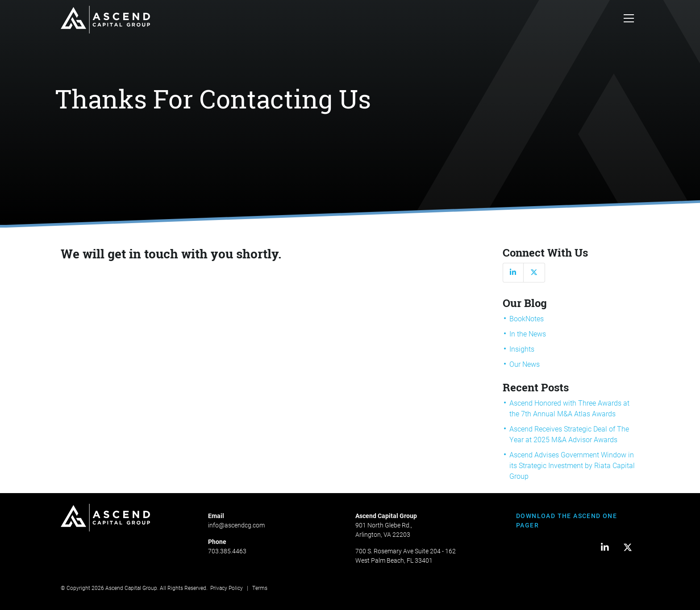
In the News (528, 334)
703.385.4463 (227, 551)
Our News (525, 364)
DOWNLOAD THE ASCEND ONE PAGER (567, 520)
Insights (522, 349)
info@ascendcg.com (236, 525)
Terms (260, 588)
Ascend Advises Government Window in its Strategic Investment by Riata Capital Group (572, 465)
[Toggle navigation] (629, 20)
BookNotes (527, 318)
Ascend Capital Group (131, 588)
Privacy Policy (227, 588)
